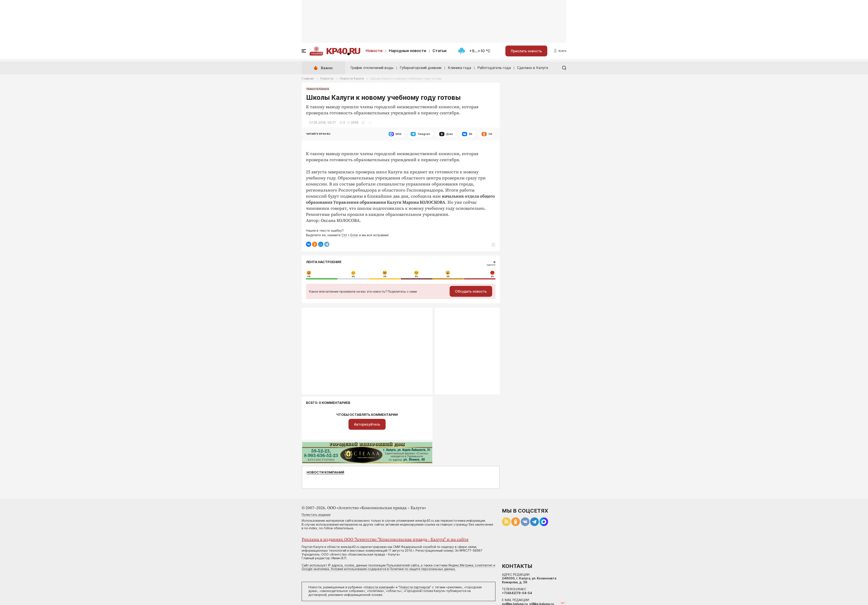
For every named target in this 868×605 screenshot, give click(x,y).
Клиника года (459, 68)
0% (309, 277)
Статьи (440, 51)
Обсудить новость (471, 291)
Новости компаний (325, 472)
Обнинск (316, 54)
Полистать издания (316, 515)
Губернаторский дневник (421, 68)
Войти (562, 51)
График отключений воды (372, 68)
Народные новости (408, 51)
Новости (374, 51)
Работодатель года (494, 68)
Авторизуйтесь (367, 424)
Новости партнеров (415, 587)
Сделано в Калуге (533, 68)
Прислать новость (526, 51)
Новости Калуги (352, 78)
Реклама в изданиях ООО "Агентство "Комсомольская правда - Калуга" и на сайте (385, 540)
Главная (308, 78)
